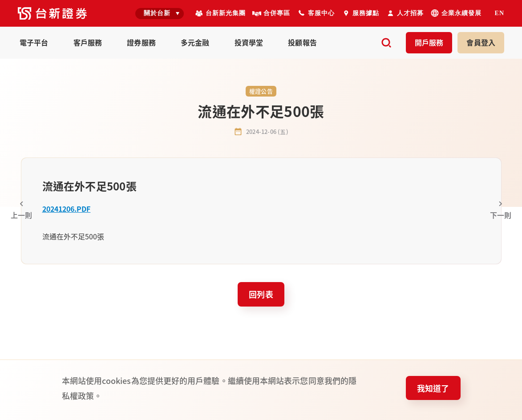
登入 (481, 42)
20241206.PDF (67, 209)
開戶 (429, 42)
